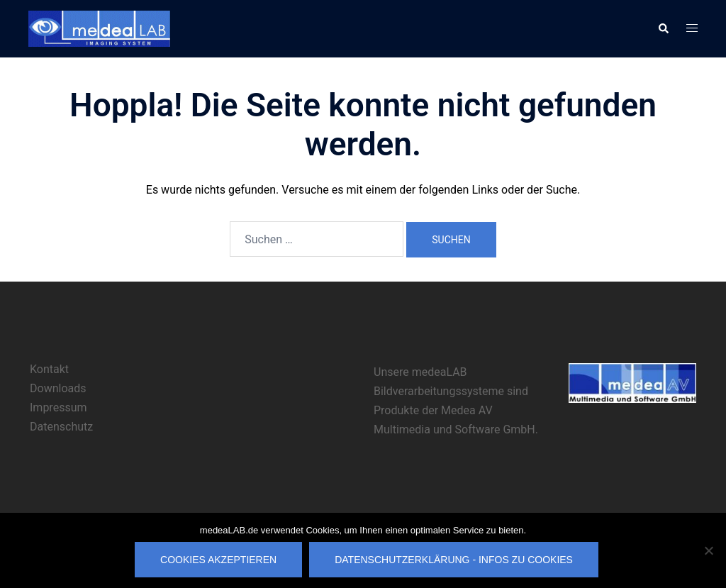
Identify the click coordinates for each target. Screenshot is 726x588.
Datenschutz (61, 427)
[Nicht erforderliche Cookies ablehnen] (708, 550)
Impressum (58, 407)
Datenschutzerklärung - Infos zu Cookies (454, 560)
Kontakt (49, 369)
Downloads (58, 388)
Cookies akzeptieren (218, 560)
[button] (663, 28)
